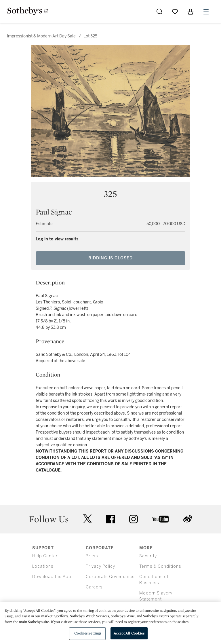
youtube (161, 519)
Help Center (45, 556)
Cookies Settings (88, 633)
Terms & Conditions (160, 566)
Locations (43, 566)
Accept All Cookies (129, 633)
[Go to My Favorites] (175, 12)
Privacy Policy (100, 566)
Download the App (52, 577)
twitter (87, 519)
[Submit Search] (159, 12)
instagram (134, 519)
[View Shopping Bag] (190, 12)
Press (92, 556)
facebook (110, 519)
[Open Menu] (206, 12)
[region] (110, 623)
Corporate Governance (110, 577)
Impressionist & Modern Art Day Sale (41, 36)
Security (148, 556)
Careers (94, 587)
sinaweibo (188, 519)
